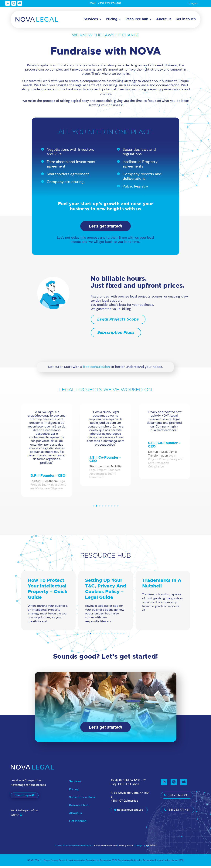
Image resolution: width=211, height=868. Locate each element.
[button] (94, 507)
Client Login (23, 797)
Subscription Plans (116, 334)
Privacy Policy (126, 847)
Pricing (112, 19)
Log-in (194, 3)
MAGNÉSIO (151, 847)
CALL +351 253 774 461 (105, 3)
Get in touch (186, 19)
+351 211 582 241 (178, 797)
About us (164, 19)
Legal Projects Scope (118, 321)
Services (91, 19)
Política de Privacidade (105, 847)
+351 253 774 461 (178, 811)
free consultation (96, 369)
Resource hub (137, 19)
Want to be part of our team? (25, 814)
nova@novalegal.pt (130, 812)
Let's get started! (105, 228)
